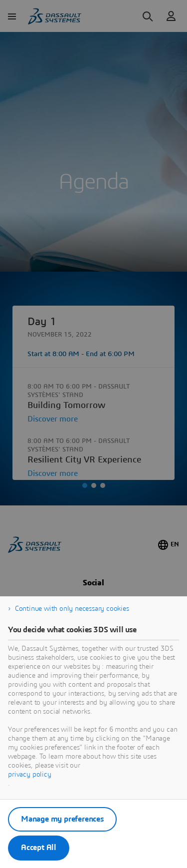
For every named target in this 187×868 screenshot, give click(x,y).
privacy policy (30, 775)
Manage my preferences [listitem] (62, 819)
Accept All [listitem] (39, 848)
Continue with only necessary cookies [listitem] (72, 609)
